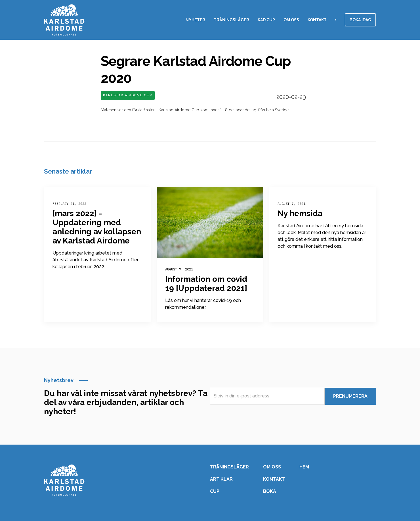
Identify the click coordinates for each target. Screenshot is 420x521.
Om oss (291, 20)
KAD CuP (266, 20)
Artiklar (221, 479)
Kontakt (317, 20)
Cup (215, 491)
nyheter (195, 20)
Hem (304, 467)
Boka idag (360, 20)
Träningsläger (231, 20)
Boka (270, 491)
